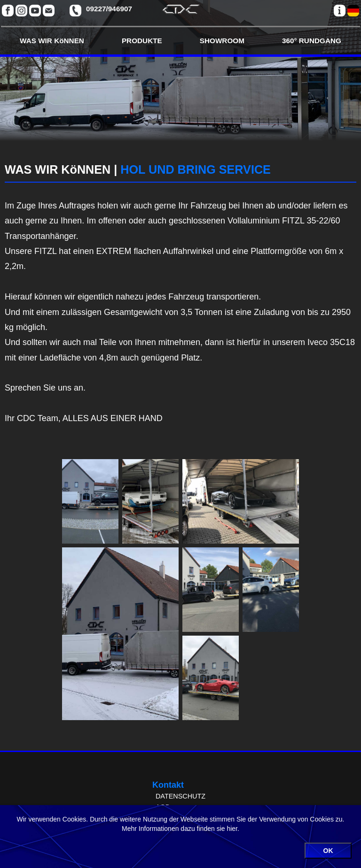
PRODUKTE (142, 41)
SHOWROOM (222, 41)
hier (232, 829)
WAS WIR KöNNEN (52, 41)
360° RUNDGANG (312, 41)
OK (328, 851)
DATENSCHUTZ (180, 796)
